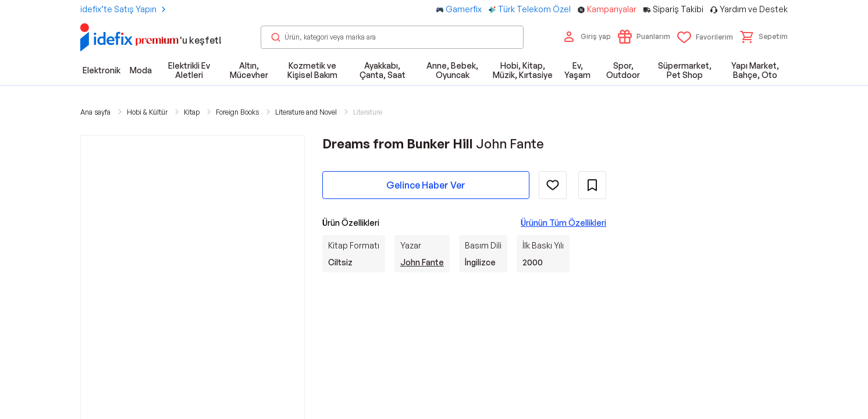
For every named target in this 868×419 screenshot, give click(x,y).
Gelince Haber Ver (426, 185)
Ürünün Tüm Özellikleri (563, 223)
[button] (764, 37)
